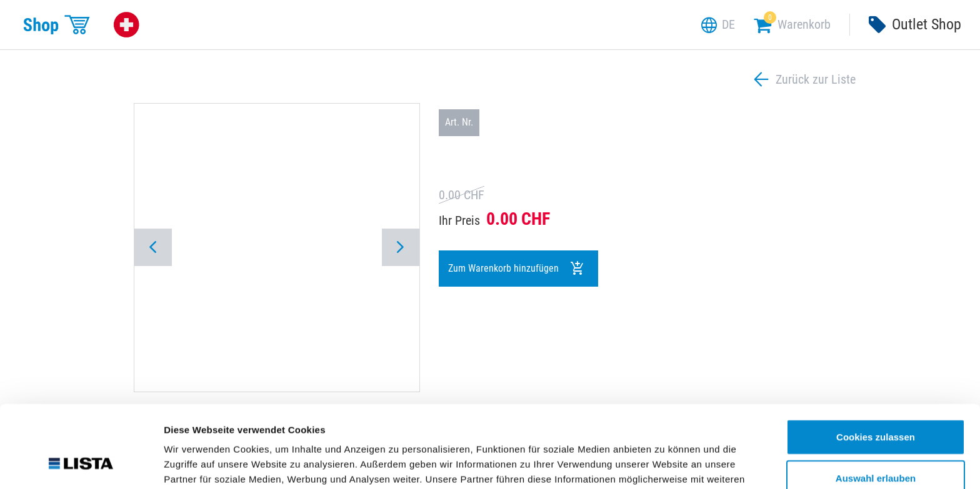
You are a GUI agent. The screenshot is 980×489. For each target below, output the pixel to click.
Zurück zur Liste (803, 80)
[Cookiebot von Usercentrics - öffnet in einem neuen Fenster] (81, 465)
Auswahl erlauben (876, 408)
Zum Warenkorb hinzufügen (517, 269)
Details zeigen (665, 464)
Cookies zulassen (876, 366)
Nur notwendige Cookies (876, 448)
